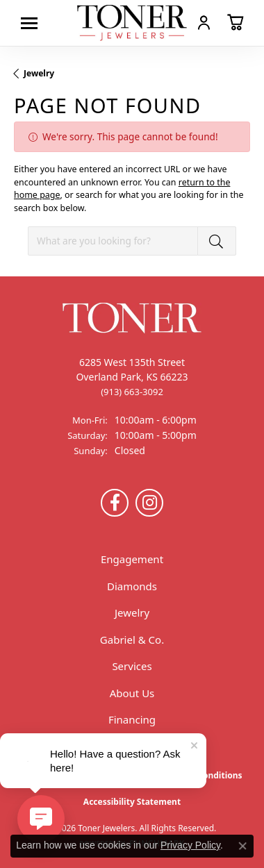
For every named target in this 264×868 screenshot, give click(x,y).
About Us (132, 693)
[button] (204, 22)
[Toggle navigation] (33, 23)
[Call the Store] (132, 392)
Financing (132, 719)
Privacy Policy (190, 845)
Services (132, 666)
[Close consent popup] (242, 846)
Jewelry (39, 73)
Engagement (132, 559)
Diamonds (132, 586)
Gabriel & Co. (132, 640)
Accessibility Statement (132, 802)
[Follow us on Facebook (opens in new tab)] (115, 503)
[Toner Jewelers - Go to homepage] (132, 23)
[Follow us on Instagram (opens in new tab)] (149, 503)
